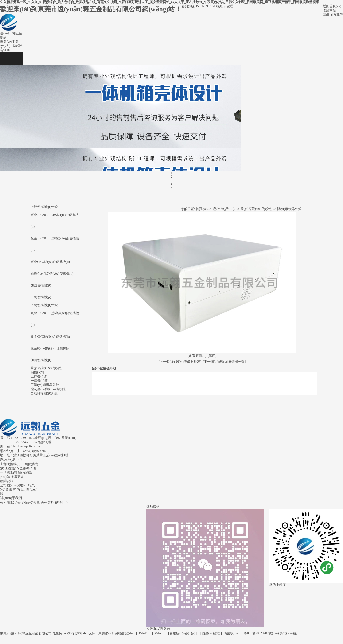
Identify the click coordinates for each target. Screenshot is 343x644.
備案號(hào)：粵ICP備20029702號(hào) (251, 633)
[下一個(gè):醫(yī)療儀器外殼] (224, 362)
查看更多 (17, 477)
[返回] (212, 356)
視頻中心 (61, 503)
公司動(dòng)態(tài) (14, 485)
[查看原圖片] (197, 356)
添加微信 (153, 507)
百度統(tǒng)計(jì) (182, 633)
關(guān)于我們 (11, 498)
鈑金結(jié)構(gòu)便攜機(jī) (50, 348)
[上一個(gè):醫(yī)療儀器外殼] (180, 362)
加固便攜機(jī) (41, 285)
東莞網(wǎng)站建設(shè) (116, 633)
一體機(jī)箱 (9, 473)
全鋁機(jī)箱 (28, 468)
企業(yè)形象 (31, 503)
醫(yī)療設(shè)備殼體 (256, 209)
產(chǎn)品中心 (224, 209)
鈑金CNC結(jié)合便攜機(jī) (50, 262)
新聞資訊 (7, 481)
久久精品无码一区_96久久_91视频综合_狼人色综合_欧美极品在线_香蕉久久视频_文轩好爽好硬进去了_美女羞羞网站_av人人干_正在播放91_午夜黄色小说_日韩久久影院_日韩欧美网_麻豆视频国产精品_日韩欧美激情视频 (160, 2)
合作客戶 (47, 503)
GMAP (158, 633)
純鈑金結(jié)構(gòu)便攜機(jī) (52, 274)
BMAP (142, 633)
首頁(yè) (202, 209)
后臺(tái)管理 (211, 633)
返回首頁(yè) (332, 6)
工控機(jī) (12, 468)
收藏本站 (329, 10)
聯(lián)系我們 (333, 15)
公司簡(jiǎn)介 (10, 503)
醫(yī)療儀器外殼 (289, 209)
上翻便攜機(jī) (41, 297)
